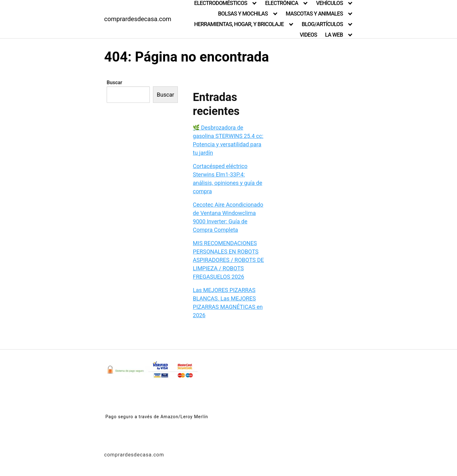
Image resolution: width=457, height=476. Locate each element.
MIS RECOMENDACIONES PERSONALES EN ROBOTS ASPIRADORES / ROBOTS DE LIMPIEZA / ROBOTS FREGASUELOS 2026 (228, 260)
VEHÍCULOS (330, 3)
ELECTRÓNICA (282, 3)
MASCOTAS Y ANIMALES (314, 14)
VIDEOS (308, 35)
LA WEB (334, 35)
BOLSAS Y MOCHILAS (243, 14)
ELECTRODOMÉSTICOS (221, 3)
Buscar (114, 82)
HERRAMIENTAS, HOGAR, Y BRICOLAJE (239, 24)
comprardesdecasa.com (138, 19)
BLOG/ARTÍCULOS (322, 24)
